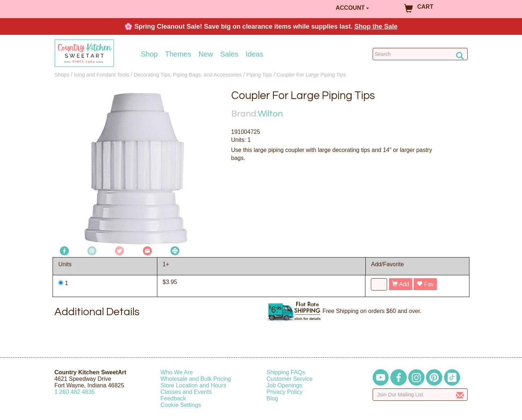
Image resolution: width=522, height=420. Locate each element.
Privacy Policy (285, 392)
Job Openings (284, 385)
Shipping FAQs (286, 372)
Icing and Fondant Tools (102, 75)
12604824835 (74, 392)
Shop (150, 54)
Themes (178, 54)
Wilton (270, 114)
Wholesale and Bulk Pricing (196, 379)
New (206, 54)
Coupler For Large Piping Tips (311, 75)
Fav (425, 284)
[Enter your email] (420, 395)
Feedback (173, 398)
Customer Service (289, 379)
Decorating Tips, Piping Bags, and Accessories (188, 75)
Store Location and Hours (193, 385)
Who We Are (177, 372)
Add (401, 284)
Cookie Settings (181, 405)
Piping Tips (259, 75)
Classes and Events (186, 392)
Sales (229, 54)
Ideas (255, 54)
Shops (62, 75)
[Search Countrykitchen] (420, 54)
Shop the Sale (376, 26)
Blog (272, 398)
